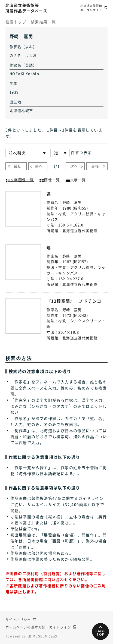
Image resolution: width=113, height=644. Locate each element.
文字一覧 (76, 179)
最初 (18, 166)
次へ (74, 166)
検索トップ (16, 22)
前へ (39, 166)
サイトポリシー (18, 620)
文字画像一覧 (20, 179)
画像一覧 (50, 179)
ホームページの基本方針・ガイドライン (38, 627)
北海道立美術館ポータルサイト (91, 8)
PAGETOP (101, 633)
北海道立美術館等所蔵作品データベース (26, 8)
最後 (95, 166)
